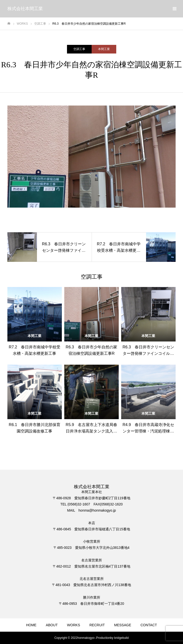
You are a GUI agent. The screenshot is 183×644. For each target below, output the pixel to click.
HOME (31, 625)
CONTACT (149, 625)
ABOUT (52, 625)
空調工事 (79, 49)
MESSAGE (123, 625)
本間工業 (104, 49)
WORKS (74, 625)
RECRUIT (97, 625)
